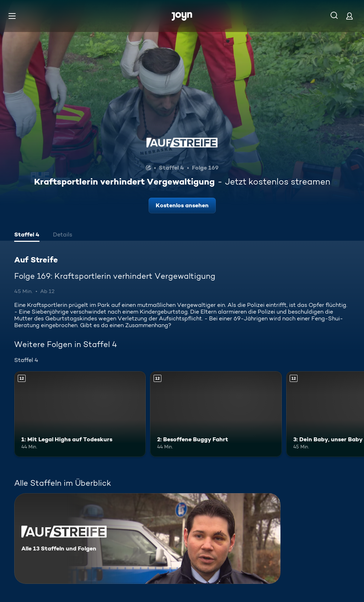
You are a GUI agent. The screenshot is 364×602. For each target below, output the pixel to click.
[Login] (349, 16)
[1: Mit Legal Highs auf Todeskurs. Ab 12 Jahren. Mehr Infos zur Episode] (80, 414)
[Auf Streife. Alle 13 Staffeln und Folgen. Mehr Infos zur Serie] (147, 539)
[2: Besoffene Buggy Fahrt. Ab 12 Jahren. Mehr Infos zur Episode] (216, 414)
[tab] (27, 235)
